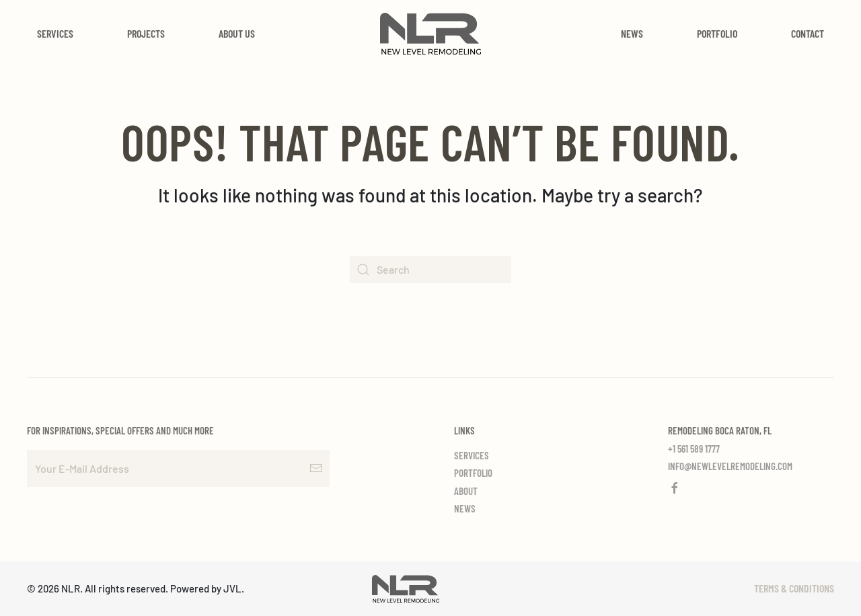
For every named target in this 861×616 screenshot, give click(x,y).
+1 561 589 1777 (694, 449)
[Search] (430, 270)
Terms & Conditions (794, 588)
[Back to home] (430, 34)
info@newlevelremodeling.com (730, 466)
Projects (146, 33)
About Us (237, 33)
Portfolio (717, 33)
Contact (808, 33)
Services (55, 33)
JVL (232, 588)
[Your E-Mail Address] (178, 468)
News (632, 33)
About (466, 491)
